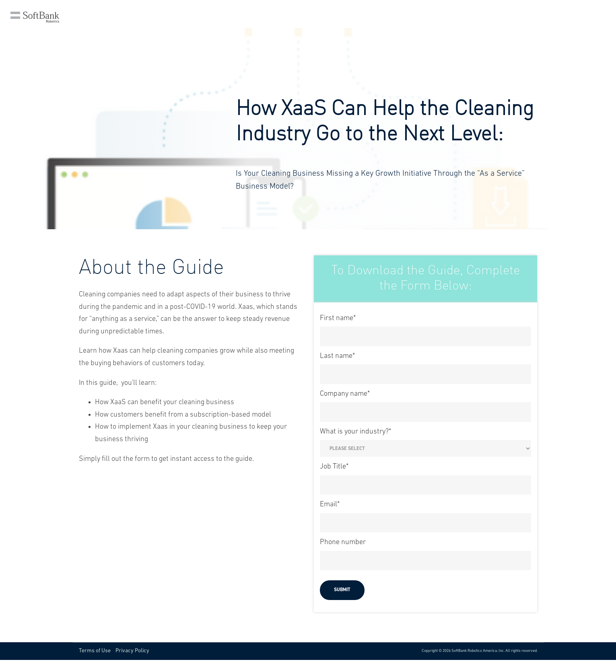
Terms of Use (95, 651)
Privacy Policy (132, 651)
